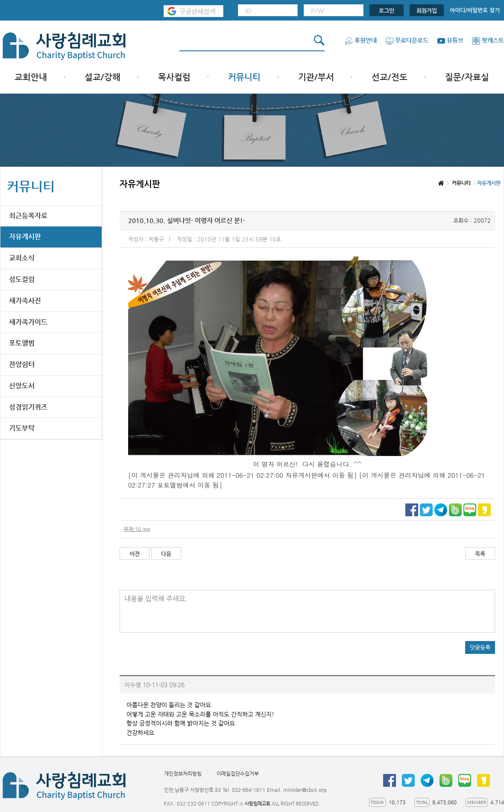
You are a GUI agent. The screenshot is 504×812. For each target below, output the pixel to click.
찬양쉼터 (22, 364)
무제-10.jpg (137, 529)
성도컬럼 (22, 279)
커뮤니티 (244, 77)
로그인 (387, 10)
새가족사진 (25, 301)
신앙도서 (22, 386)
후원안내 (361, 40)
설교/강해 (103, 77)
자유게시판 (25, 237)
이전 (135, 554)
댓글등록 (480, 647)
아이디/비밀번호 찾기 (475, 10)
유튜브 (450, 40)
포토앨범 (22, 343)
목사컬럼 (174, 77)
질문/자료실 (467, 77)
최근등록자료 (28, 216)
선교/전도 (390, 77)
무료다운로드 (407, 40)
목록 (480, 554)
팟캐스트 (488, 40)
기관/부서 (316, 77)
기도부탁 (22, 428)
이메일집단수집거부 (238, 774)
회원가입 (427, 10)
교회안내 (31, 77)
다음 (166, 554)
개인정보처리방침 (183, 774)
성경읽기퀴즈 (28, 407)
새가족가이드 (28, 322)
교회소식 (22, 258)
